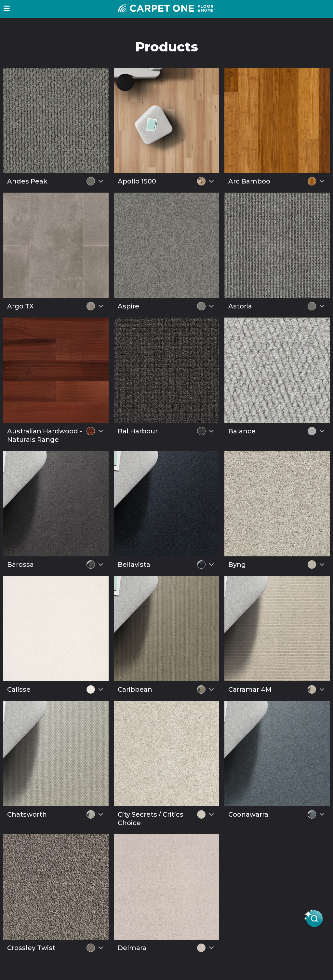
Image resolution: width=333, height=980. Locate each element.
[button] (7, 8)
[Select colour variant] (101, 181)
